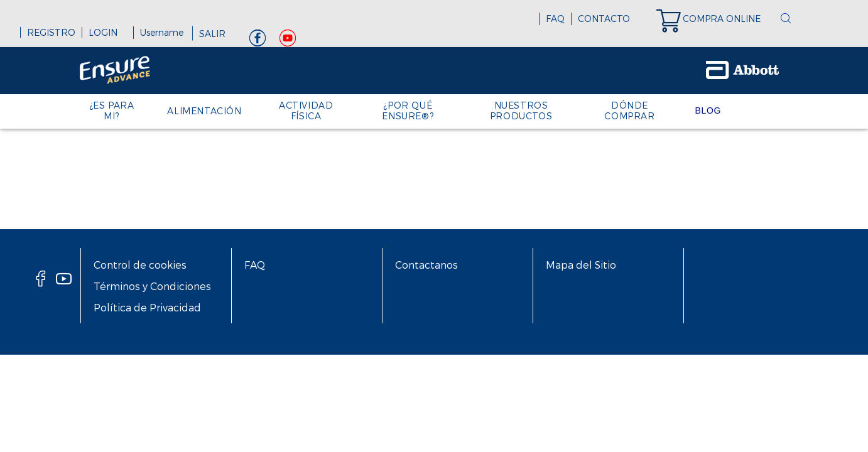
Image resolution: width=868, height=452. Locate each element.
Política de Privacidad (147, 307)
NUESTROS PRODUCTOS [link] (521, 110)
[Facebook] (258, 41)
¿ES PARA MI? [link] (112, 110)
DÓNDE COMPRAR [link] (629, 110)
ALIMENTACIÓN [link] (204, 111)
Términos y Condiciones (152, 286)
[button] (786, 19)
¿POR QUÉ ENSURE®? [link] (408, 110)
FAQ (555, 19)
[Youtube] (288, 41)
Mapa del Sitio (581, 265)
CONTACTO (604, 19)
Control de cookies (140, 265)
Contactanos (426, 265)
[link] (715, 19)
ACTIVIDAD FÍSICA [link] (306, 110)
